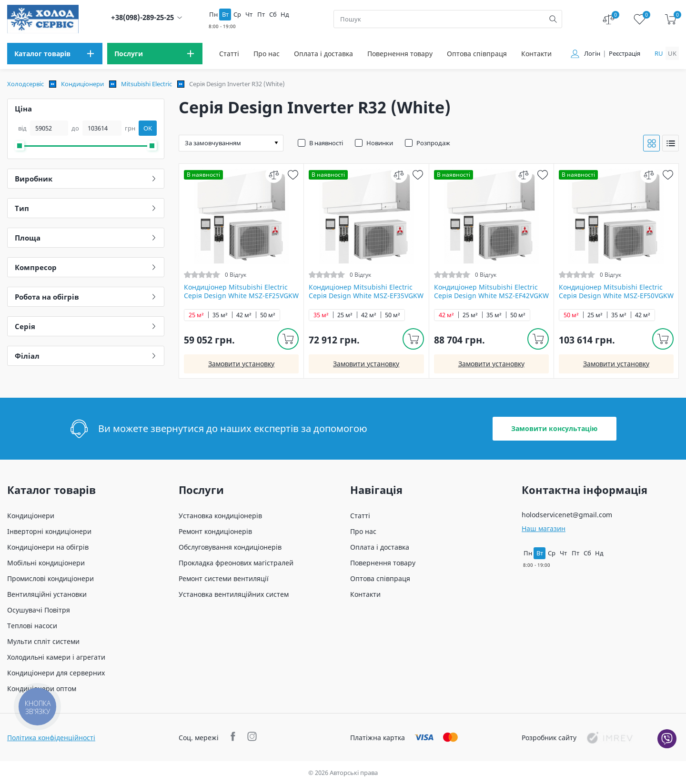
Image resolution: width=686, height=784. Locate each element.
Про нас (267, 54)
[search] (553, 19)
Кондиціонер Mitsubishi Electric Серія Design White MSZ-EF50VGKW (616, 291)
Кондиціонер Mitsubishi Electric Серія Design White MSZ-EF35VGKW (366, 291)
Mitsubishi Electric (146, 84)
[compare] (274, 175)
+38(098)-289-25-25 (142, 17)
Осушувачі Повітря (39, 610)
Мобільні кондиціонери (46, 563)
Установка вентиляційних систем (234, 594)
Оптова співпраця (477, 54)
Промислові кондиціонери (50, 578)
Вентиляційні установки (47, 594)
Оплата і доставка (323, 54)
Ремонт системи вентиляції (224, 578)
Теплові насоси (32, 626)
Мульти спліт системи (43, 641)
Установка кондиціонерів (220, 516)
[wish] (293, 175)
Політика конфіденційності (51, 738)
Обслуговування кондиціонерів (230, 547)
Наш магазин (544, 528)
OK (148, 128)
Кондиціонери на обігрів (48, 547)
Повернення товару (400, 54)
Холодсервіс (25, 84)
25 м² (196, 315)
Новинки (380, 143)
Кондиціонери (82, 84)
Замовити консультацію (554, 428)
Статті (229, 54)
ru (659, 53)
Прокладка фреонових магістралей (236, 563)
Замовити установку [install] (241, 364)
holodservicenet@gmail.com (567, 515)
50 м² (268, 315)
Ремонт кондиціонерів (215, 531)
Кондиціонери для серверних (56, 673)
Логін (592, 54)
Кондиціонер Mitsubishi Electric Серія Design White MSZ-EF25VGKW (241, 291)
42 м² (244, 315)
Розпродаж (433, 143)
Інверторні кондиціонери (49, 531)
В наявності (326, 143)
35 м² (220, 315)
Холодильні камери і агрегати (56, 657)
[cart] (671, 19)
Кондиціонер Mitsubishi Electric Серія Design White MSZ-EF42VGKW (491, 291)
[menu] (55, 54)
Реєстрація (625, 54)
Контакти (536, 54)
